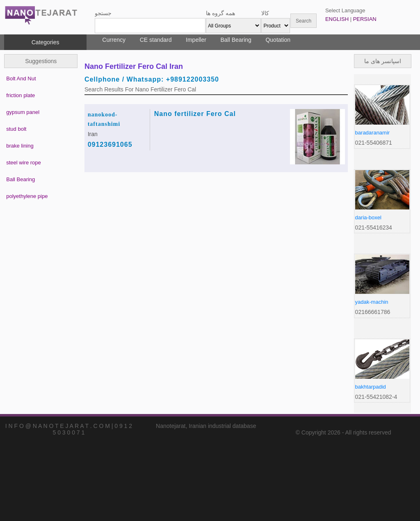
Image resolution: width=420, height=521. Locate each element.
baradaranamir (373, 133)
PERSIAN (365, 19)
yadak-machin (372, 302)
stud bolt (16, 129)
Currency (114, 40)
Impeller (196, 40)
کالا (265, 13)
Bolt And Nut (21, 78)
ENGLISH (337, 19)
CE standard (156, 40)
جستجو (103, 13)
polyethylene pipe (27, 196)
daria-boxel (368, 217)
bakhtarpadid (371, 387)
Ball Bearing (236, 40)
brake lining (20, 146)
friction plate (21, 95)
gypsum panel (23, 112)
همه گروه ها (220, 13)
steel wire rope (24, 163)
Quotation (278, 40)
